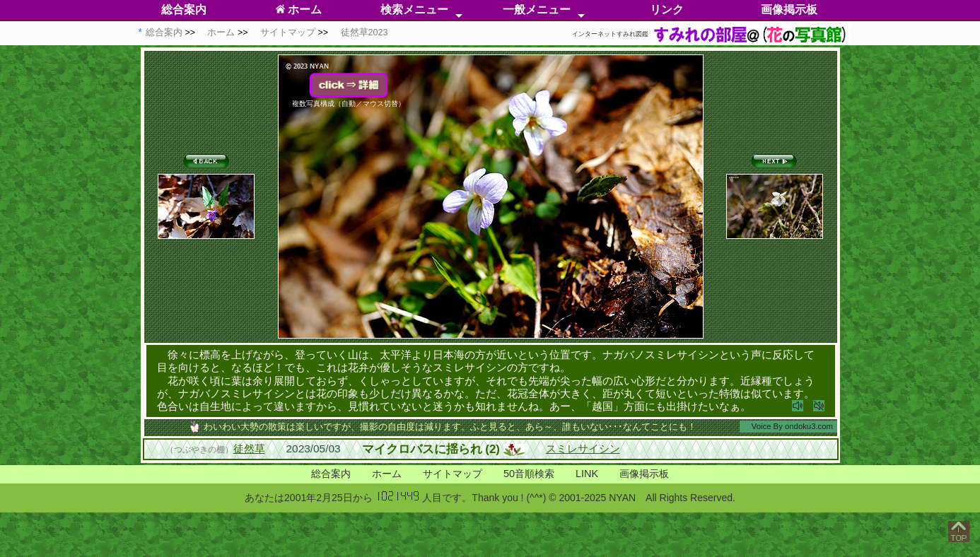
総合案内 (184, 10)
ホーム (299, 10)
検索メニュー (414, 10)
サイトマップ (453, 474)
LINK (587, 474)
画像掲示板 (789, 10)
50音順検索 (529, 474)
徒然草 (249, 448)
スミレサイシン (583, 448)
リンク (667, 10)
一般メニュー (537, 10)
